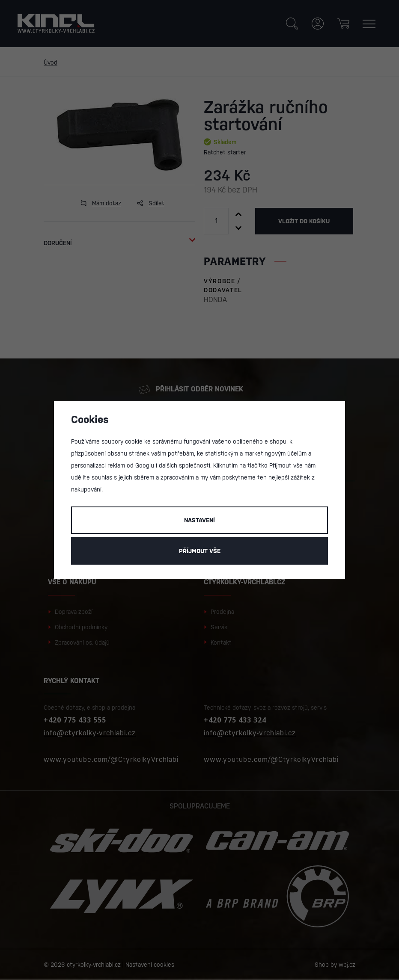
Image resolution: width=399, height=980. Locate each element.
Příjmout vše (200, 551)
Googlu (145, 465)
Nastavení (199, 520)
